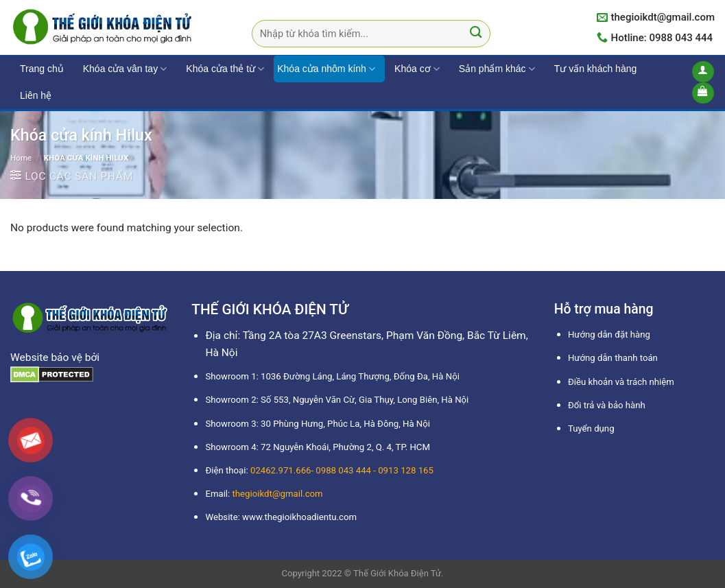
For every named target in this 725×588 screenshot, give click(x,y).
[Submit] (476, 34)
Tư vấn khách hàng (596, 69)
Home (21, 158)
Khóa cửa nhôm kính (326, 69)
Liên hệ (36, 95)
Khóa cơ (417, 69)
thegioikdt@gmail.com (278, 494)
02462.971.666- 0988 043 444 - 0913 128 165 (342, 470)
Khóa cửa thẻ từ (225, 69)
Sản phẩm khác (497, 69)
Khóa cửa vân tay (125, 69)
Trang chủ (42, 69)
